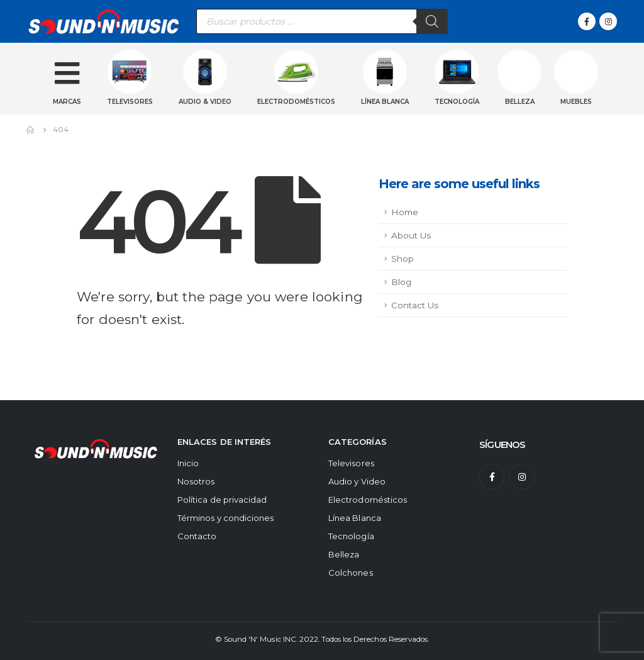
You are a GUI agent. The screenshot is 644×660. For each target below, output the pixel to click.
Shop (402, 259)
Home (405, 212)
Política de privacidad (222, 500)
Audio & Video (205, 101)
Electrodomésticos (296, 101)
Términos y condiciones (225, 518)
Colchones (351, 573)
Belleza (520, 101)
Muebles (576, 101)
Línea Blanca (355, 518)
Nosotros (196, 481)
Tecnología (457, 101)
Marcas (67, 101)
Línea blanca (385, 101)
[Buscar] (432, 21)
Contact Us (415, 305)
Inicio (188, 463)
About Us (411, 235)
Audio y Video (357, 481)
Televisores (130, 101)
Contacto (197, 536)
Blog (401, 282)
